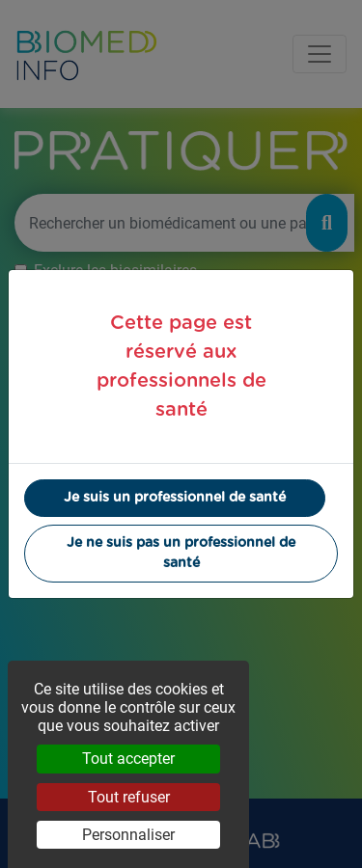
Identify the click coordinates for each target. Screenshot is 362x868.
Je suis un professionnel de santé (175, 498)
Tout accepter (128, 759)
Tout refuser (129, 797)
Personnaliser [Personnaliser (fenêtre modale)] (128, 835)
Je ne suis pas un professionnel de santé (181, 553)
